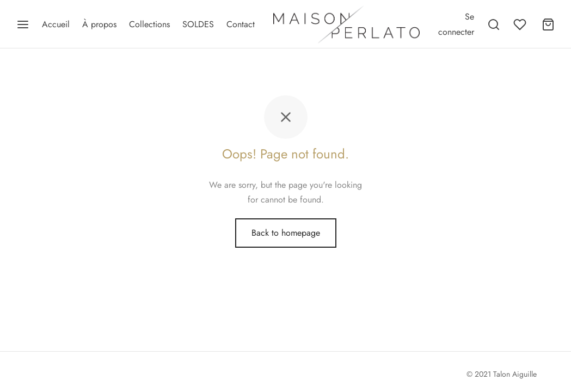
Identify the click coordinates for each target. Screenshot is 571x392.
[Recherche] (494, 24)
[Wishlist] (521, 24)
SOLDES (198, 24)
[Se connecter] (456, 24)
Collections (149, 24)
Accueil (56, 24)
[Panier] (548, 24)
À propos (99, 24)
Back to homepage (286, 233)
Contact (241, 24)
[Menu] (23, 24)
